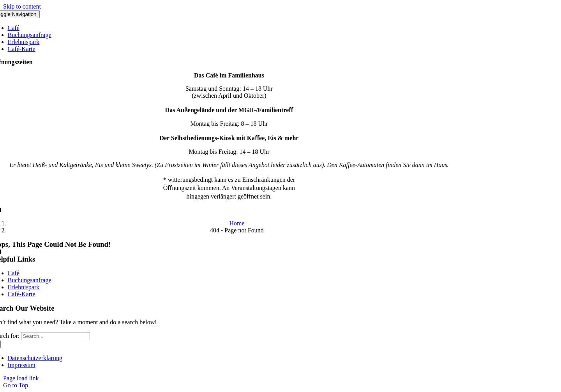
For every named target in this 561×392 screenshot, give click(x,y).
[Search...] (56, 336)
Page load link (21, 378)
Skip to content (22, 6)
